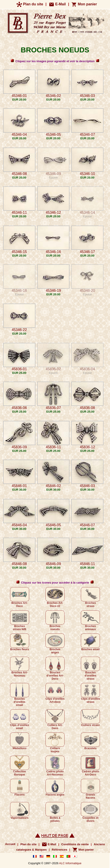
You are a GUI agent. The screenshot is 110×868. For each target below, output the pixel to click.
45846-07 (87, 525)
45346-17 (87, 252)
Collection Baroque (20, 766)
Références (59, 850)
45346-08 (19, 174)
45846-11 (87, 564)
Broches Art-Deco (20, 597)
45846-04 (19, 525)
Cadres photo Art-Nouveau (55, 766)
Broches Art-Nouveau (20, 667)
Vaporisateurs (20, 811)
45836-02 (53, 369)
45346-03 (87, 96)
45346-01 (19, 96)
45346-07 (87, 135)
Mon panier (84, 4)
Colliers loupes (55, 743)
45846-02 (53, 486)
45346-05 (53, 135)
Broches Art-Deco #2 (55, 597)
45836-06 (19, 408)
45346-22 (19, 330)
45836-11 (53, 447)
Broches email (90, 642)
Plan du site (30, 4)
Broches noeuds (55, 621)
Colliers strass (90, 718)
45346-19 (53, 291)
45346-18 (19, 291)
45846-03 (87, 486)
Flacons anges (55, 788)
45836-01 (19, 369)
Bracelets (90, 741)
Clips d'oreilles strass (90, 693)
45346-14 (87, 213)
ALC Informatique (70, 863)
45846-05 (53, 525)
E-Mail (57, 4)
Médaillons (20, 741)
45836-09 (19, 447)
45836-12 (87, 447)
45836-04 (87, 369)
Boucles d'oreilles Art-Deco (55, 668)
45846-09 (53, 564)
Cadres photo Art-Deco (90, 766)
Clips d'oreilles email (20, 720)
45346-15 (19, 252)
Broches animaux (90, 621)
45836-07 (53, 408)
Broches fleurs (20, 642)
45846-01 (19, 486)
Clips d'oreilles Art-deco (55, 693)
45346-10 (87, 174)
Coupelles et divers (90, 812)
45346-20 (87, 291)
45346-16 (53, 252)
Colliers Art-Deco (55, 720)
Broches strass (90, 597)
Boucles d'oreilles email (20, 695)
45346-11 (19, 213)
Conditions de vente (75, 844)
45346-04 (19, 135)
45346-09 (53, 174)
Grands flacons (90, 789)
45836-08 (87, 408)
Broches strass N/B (20, 621)
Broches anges (55, 644)
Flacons (20, 788)
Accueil (10, 844)
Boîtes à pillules (55, 812)
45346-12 (53, 213)
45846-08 (19, 564)
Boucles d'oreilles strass (90, 668)
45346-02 (53, 96)
